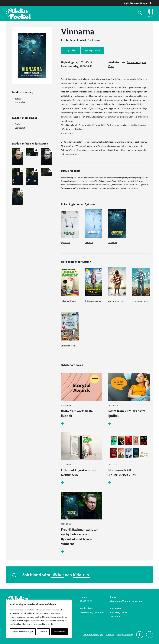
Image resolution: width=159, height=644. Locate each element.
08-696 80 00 (86, 601)
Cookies (110, 635)
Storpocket (20, 102)
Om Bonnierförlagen (93, 635)
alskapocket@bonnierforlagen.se (126, 601)
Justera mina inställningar (23, 632)
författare (82, 575)
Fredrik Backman (89, 40)
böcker (58, 575)
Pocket (18, 99)
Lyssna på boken (92, 50)
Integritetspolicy (125, 635)
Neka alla (43, 632)
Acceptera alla (59, 632)
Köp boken (71, 50)
